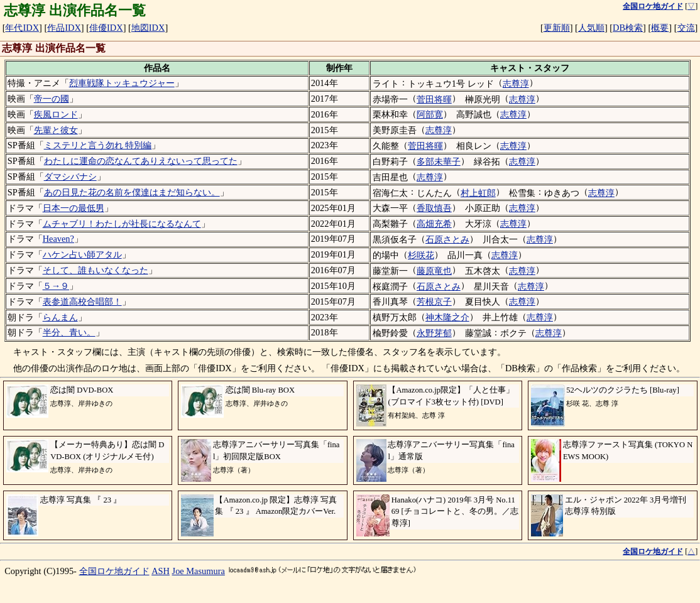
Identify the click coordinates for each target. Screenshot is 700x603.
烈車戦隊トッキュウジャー (122, 83)
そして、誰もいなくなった (96, 270)
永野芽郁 (434, 333)
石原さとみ (447, 239)
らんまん (60, 317)
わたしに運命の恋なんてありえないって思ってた (141, 161)
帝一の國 (52, 99)
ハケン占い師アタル (82, 254)
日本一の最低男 (74, 208)
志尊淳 (516, 84)
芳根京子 (434, 301)
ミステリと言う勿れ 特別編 (98, 145)
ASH (161, 571)
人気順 (591, 28)
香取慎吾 (434, 208)
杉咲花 (421, 255)
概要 (660, 28)
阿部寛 (430, 114)
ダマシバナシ (70, 177)
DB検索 (628, 28)
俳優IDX (106, 28)
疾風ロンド (56, 114)
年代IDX (22, 28)
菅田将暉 (434, 99)
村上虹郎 (478, 193)
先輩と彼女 (56, 130)
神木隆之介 (447, 317)
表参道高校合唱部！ (82, 301)
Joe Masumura (199, 571)
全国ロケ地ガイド (114, 571)
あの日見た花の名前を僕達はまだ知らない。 (132, 192)
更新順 (557, 28)
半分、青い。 (69, 332)
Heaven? (58, 239)
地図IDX (148, 28)
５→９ (56, 286)
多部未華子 (439, 161)
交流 (686, 28)
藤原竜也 (434, 271)
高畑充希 (434, 224)
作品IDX (64, 28)
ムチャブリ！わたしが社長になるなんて (122, 224)
